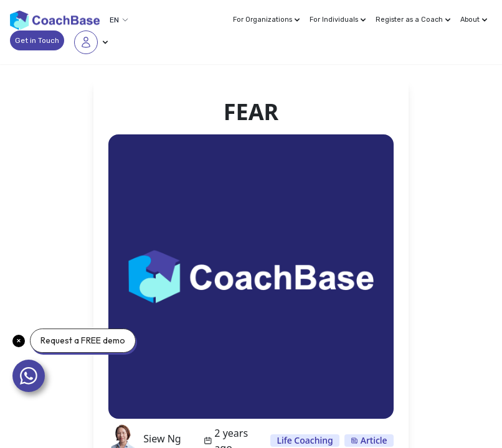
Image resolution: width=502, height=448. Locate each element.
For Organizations (266, 20)
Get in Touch (37, 40)
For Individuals (338, 20)
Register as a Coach (413, 20)
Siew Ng (162, 439)
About (474, 20)
